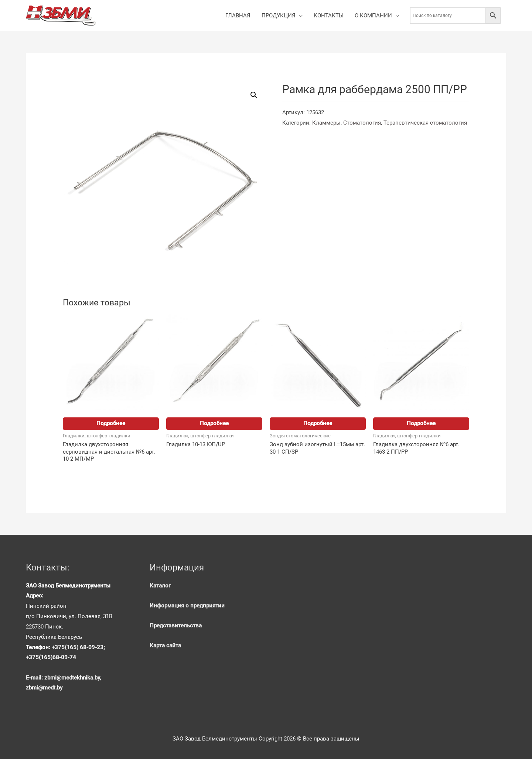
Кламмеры (326, 123)
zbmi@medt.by (44, 688)
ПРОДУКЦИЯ (279, 16)
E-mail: (35, 678)
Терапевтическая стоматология (425, 123)
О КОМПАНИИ (373, 16)
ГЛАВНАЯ (238, 16)
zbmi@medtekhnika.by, (73, 678)
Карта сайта (165, 646)
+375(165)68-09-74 (51, 657)
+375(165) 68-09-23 (78, 647)
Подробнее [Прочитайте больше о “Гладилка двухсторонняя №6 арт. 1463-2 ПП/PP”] (421, 423)
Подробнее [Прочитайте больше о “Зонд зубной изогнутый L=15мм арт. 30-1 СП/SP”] (318, 423)
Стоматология (362, 123)
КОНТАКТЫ (329, 16)
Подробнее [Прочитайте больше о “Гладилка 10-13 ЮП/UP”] (214, 423)
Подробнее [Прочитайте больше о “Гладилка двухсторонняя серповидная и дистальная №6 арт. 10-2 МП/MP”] (111, 423)
